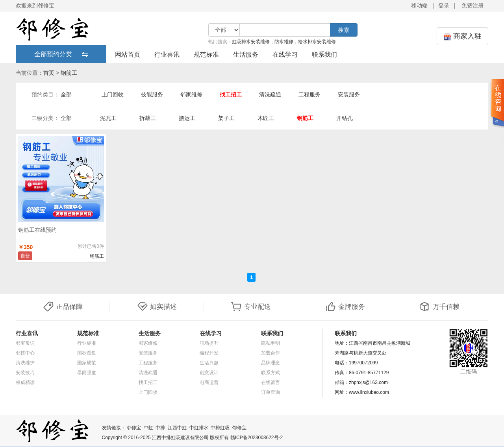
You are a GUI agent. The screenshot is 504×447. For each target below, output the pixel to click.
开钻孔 (345, 118)
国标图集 (87, 353)
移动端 (419, 6)
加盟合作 (271, 353)
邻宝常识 (25, 343)
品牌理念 (271, 363)
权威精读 (25, 382)
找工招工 (231, 94)
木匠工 (266, 118)
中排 (160, 428)
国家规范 (87, 363)
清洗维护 (25, 363)
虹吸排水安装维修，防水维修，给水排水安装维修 (284, 42)
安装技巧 (25, 373)
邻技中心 (25, 353)
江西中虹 (177, 428)
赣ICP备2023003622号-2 (257, 438)
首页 (49, 73)
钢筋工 (69, 73)
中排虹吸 (220, 428)
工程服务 (309, 94)
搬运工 (187, 118)
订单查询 (271, 392)
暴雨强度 (87, 373)
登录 (444, 6)
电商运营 (209, 382)
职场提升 (209, 343)
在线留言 (271, 382)
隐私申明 (271, 343)
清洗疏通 (270, 94)
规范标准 (206, 54)
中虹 (148, 428)
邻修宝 (134, 428)
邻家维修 (191, 94)
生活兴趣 (209, 363)
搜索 (344, 30)
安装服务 (349, 94)
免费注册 (472, 6)
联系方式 (271, 373)
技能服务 (152, 94)
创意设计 (209, 373)
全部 (66, 94)
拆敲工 (148, 118)
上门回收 (113, 94)
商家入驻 (462, 36)
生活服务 (246, 54)
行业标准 (87, 343)
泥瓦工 (108, 118)
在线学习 (285, 54)
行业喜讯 (167, 54)
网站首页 (128, 54)
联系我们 (324, 54)
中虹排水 (199, 428)
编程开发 (209, 353)
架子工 (226, 118)
